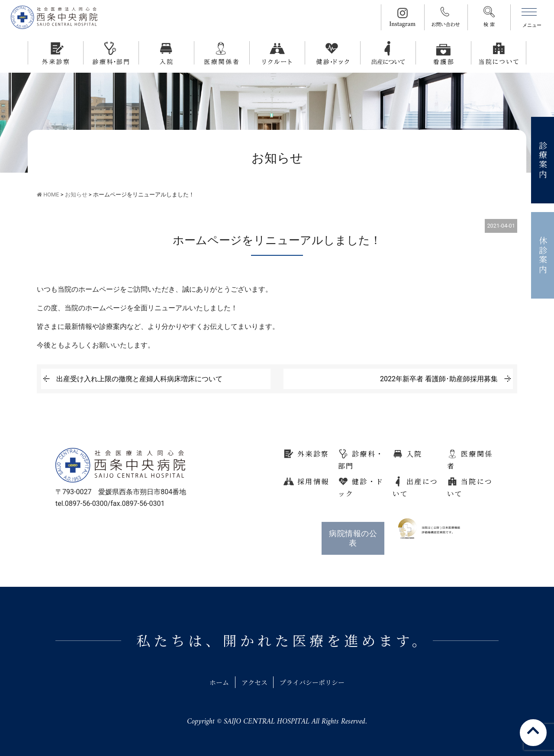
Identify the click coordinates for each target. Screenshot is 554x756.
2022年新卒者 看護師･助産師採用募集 (439, 379)
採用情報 (313, 481)
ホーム (214, 682)
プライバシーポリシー (316, 682)
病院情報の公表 (353, 538)
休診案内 (543, 256)
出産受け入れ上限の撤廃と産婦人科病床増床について (139, 379)
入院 (414, 454)
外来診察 (313, 454)
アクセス (253, 682)
